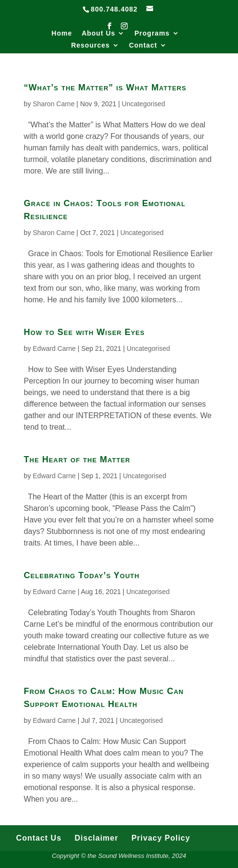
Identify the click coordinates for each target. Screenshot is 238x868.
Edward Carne (54, 348)
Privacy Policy (161, 838)
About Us (98, 33)
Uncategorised (143, 104)
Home (62, 33)
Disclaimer (97, 838)
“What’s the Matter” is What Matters (105, 87)
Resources (90, 45)
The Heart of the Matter (77, 459)
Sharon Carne (54, 104)
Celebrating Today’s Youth (82, 575)
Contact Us (39, 838)
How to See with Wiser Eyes (84, 332)
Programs (152, 33)
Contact (143, 45)
